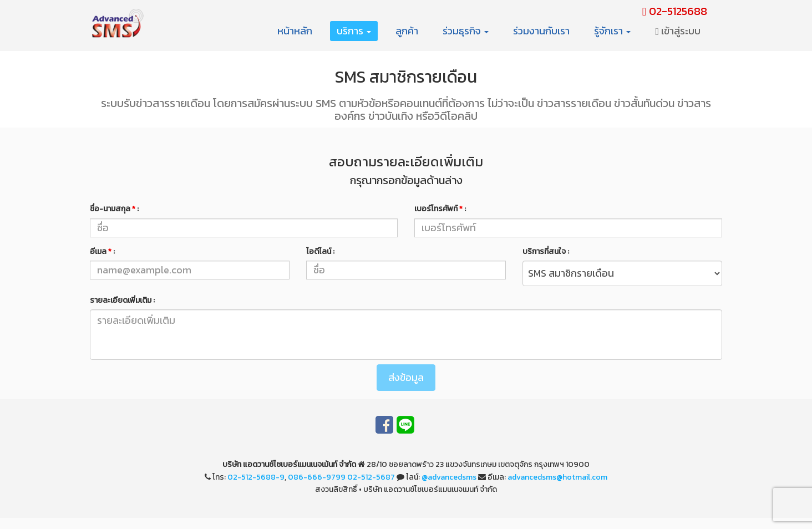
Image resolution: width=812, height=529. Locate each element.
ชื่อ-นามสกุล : (114, 209)
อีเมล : (102, 251)
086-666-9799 (317, 477)
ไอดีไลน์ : (320, 251)
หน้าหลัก (295, 31)
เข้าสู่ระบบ (678, 31)
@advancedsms (449, 477)
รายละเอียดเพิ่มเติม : (122, 300)
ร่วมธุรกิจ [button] (466, 31)
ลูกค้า (407, 31)
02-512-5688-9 (256, 477)
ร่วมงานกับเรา (541, 31)
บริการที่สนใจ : (546, 251)
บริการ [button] (354, 31)
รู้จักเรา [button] (612, 31)
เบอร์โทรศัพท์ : (440, 209)
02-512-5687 (371, 477)
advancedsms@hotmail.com (557, 477)
